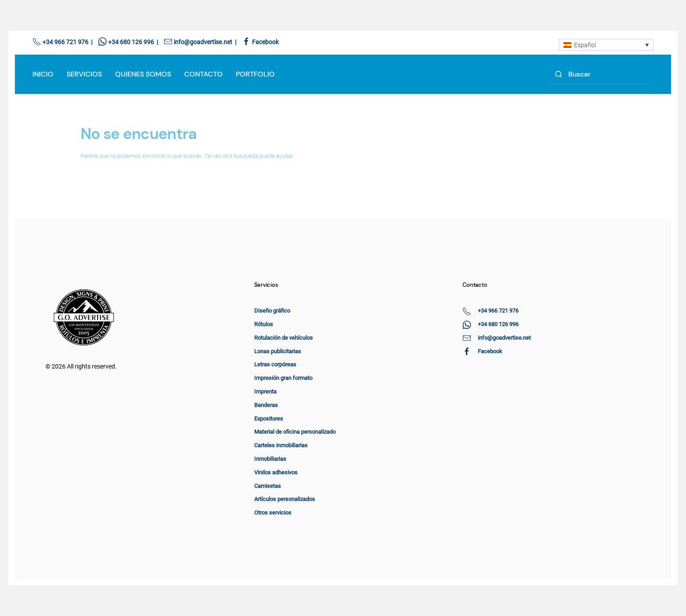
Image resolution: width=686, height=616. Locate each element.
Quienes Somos (143, 74)
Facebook (265, 42)
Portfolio (255, 74)
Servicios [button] (84, 74)
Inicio (43, 74)
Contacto (203, 74)
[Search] (601, 75)
